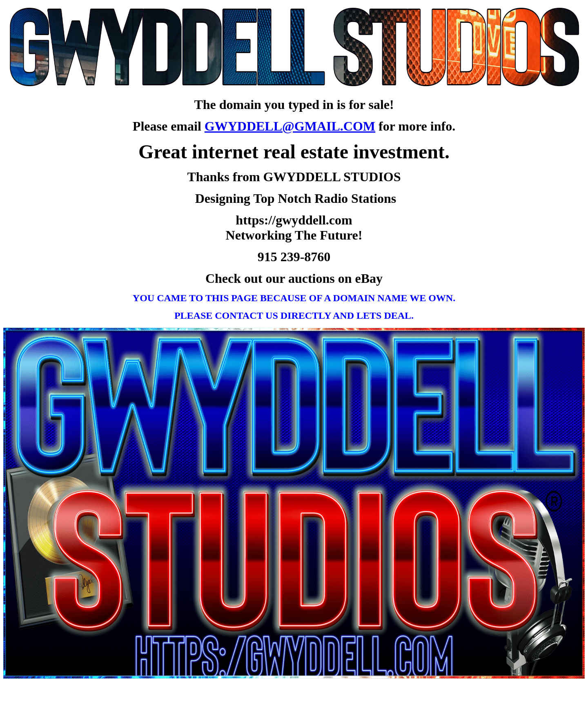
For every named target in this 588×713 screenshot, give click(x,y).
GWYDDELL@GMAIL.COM (290, 126)
